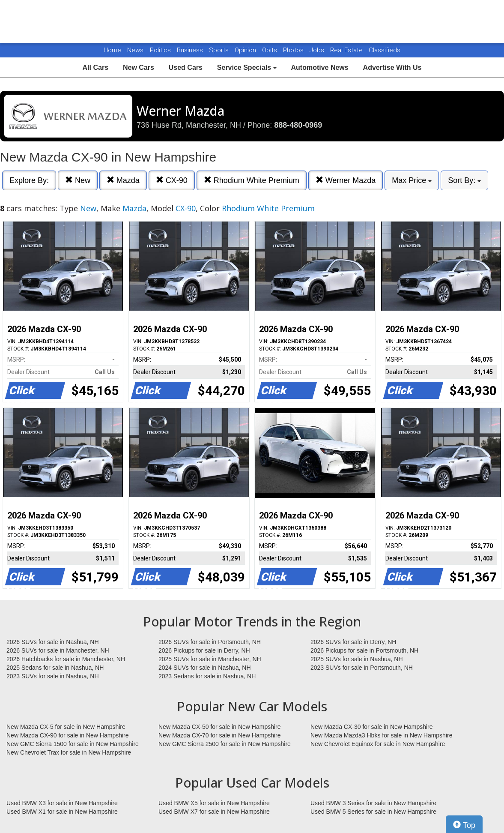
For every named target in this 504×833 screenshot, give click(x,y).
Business (191, 50)
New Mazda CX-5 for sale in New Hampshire (66, 727)
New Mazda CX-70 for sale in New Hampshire (220, 735)
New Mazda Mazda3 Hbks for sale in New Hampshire (381, 735)
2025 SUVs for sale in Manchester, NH (210, 659)
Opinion (246, 50)
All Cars (95, 67)
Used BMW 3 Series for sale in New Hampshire (373, 803)
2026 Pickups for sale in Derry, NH (204, 650)
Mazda (123, 180)
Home (112, 50)
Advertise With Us (392, 67)
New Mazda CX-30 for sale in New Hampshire (372, 727)
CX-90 (172, 180)
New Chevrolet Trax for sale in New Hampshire (69, 752)
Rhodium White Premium (252, 180)
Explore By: (29, 180)
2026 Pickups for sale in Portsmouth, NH (364, 650)
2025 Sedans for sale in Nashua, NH (55, 668)
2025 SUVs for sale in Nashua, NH (357, 659)
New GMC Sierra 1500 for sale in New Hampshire (73, 744)
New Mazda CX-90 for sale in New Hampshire (68, 735)
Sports (220, 50)
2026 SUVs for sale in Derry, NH (353, 642)
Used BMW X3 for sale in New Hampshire (62, 803)
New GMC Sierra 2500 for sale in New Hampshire (225, 744)
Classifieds (385, 50)
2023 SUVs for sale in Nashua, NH (53, 676)
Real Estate (347, 50)
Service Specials (247, 67)
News (135, 50)
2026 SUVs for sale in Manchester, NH (58, 650)
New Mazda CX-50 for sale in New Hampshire (220, 727)
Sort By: (464, 180)
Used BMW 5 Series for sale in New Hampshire (373, 812)
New (78, 180)
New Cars (139, 67)
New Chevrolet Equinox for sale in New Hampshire (378, 744)
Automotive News (319, 67)
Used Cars (186, 67)
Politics (160, 50)
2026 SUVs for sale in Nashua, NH (53, 642)
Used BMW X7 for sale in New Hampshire (214, 812)
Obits (270, 50)
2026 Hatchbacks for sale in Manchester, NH (66, 659)
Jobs (318, 50)
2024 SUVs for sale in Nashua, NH (205, 668)
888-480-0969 (298, 125)
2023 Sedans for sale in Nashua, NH (207, 676)
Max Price (412, 180)
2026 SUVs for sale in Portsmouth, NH (210, 642)
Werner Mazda (346, 180)
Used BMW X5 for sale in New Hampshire (214, 803)
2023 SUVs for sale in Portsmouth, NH (362, 668)
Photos (294, 50)
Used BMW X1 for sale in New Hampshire (62, 812)
